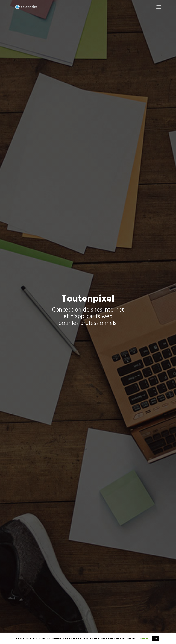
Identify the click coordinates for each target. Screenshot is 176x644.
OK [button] (156, 639)
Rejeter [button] (144, 638)
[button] (159, 7)
